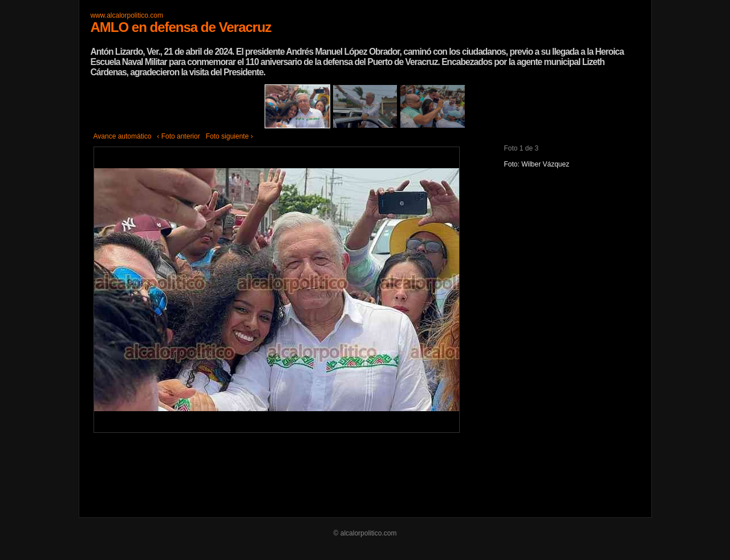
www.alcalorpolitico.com (127, 15)
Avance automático (123, 136)
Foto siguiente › (230, 136)
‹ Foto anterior (178, 136)
